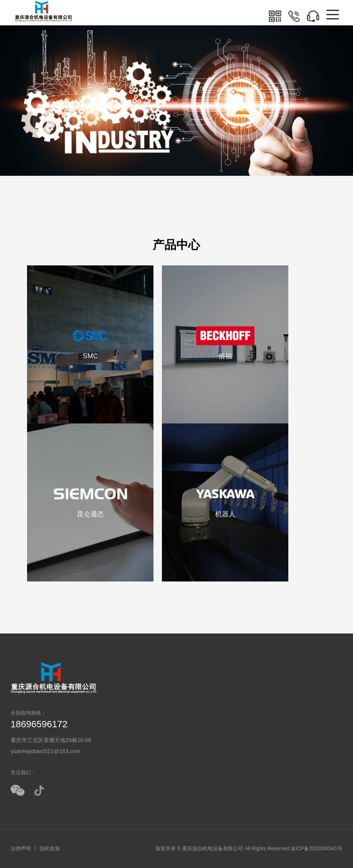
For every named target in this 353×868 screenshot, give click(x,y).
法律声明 (21, 849)
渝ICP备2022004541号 (316, 849)
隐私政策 (50, 849)
